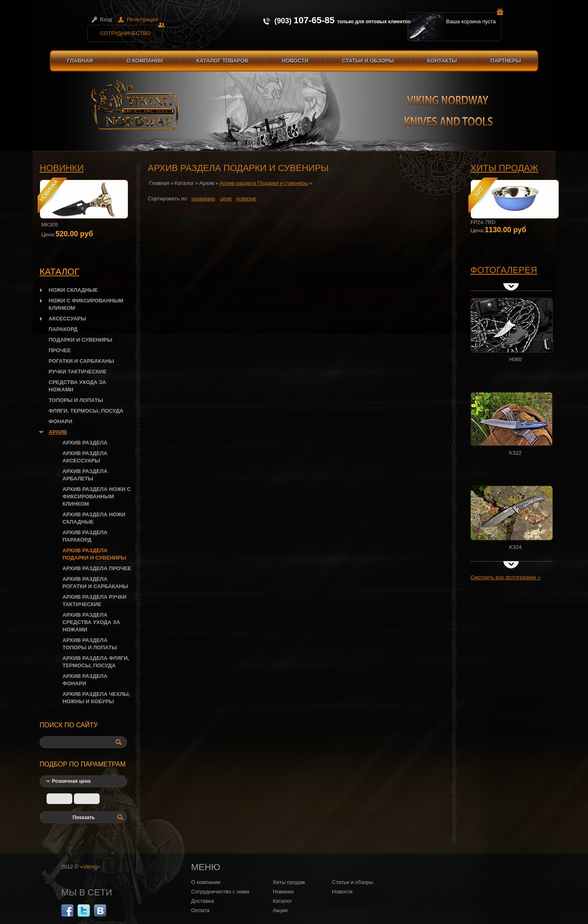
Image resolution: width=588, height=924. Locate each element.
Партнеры (506, 61)
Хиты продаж (504, 168)
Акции (280, 910)
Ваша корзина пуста (474, 18)
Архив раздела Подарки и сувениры (264, 183)
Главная (80, 61)
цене (226, 199)
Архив (207, 183)
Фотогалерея (504, 270)
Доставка (203, 901)
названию (203, 199)
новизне (246, 199)
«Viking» (90, 867)
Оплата (200, 910)
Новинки (62, 168)
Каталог (184, 183)
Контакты (442, 61)
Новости (295, 61)
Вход (106, 19)
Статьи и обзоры (368, 61)
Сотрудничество (131, 31)
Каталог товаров (222, 61)
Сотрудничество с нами (220, 892)
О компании (144, 61)
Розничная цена (71, 781)
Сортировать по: (168, 199)
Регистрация (142, 19)
